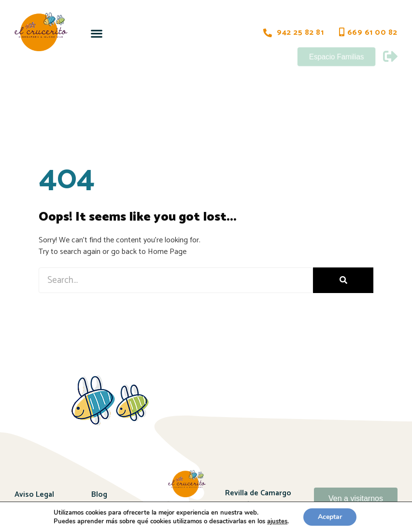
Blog (99, 495)
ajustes (277, 521)
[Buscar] (343, 280)
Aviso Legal (34, 495)
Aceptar (330, 517)
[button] (97, 33)
